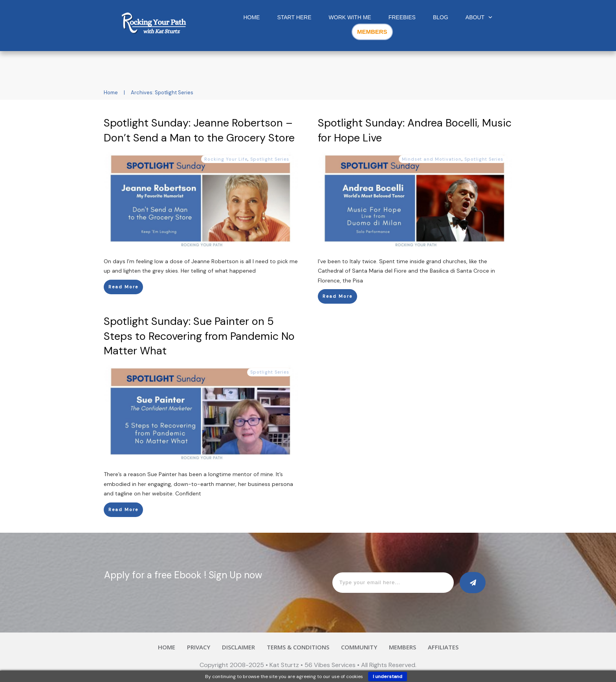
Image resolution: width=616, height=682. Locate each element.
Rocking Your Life (226, 159)
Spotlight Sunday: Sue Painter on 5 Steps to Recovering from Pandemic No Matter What (199, 336)
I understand (388, 676)
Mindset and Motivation (432, 159)
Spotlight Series (270, 159)
